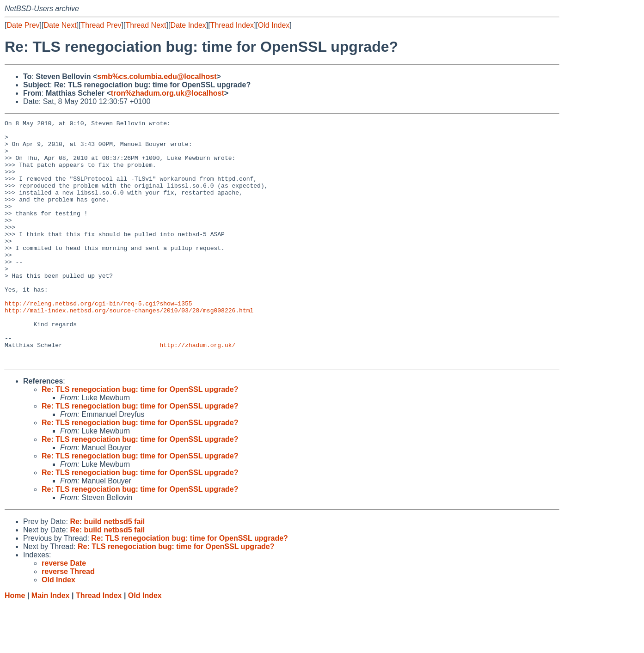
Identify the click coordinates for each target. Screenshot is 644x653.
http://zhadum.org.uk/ (197, 391)
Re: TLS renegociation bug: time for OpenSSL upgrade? (140, 438)
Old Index (274, 25)
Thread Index (232, 25)
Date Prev (23, 25)
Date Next (60, 25)
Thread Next (146, 25)
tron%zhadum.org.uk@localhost (168, 93)
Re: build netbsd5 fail (107, 570)
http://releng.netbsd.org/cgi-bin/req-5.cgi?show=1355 (98, 341)
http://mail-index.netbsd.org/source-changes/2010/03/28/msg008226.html (129, 349)
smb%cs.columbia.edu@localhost (157, 76)
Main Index (51, 644)
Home (15, 644)
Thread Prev (101, 25)
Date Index (188, 25)
